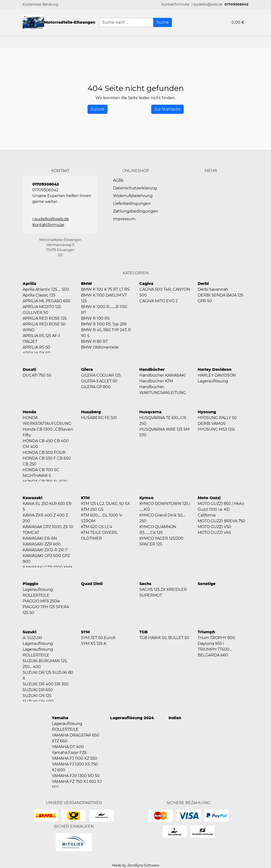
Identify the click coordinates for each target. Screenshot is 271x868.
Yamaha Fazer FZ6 (69, 753)
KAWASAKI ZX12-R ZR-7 (45, 550)
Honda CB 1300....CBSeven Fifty (48, 432)
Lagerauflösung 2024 (132, 718)
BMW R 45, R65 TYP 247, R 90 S (106, 333)
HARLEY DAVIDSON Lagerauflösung (217, 378)
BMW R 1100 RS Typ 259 (104, 324)
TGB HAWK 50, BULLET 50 (164, 638)
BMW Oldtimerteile (100, 347)
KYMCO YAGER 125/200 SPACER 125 (161, 541)
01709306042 (236, 4)
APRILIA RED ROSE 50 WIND (44, 327)
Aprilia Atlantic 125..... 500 (46, 289)
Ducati (29, 369)
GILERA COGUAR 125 (101, 375)
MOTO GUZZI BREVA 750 (221, 521)
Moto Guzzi (209, 498)
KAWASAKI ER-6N (40, 538)
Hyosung (207, 412)
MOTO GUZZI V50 (214, 527)
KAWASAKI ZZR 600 (42, 544)
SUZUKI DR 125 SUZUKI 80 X (48, 675)
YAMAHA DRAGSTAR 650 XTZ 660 (76, 738)
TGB (143, 632)
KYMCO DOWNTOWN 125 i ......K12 (165, 506)
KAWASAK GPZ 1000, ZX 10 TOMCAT (48, 530)
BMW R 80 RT (94, 341)
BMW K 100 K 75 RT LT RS (105, 289)
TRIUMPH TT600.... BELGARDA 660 (215, 652)
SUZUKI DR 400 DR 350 (46, 684)
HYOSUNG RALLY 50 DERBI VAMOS (217, 421)
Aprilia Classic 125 (39, 295)
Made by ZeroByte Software (136, 865)
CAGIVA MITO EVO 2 (159, 301)
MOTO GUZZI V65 (214, 533)
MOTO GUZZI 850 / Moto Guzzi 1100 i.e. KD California (221, 509)
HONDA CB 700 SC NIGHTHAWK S (41, 473)
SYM (85, 632)
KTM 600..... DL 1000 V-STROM (102, 518)
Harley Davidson (215, 369)
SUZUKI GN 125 (37, 696)
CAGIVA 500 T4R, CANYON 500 (165, 292)
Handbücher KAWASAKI (163, 375)
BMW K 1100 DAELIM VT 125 (104, 298)
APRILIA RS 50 (36, 347)
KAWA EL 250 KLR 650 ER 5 (47, 506)
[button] (176, 4)
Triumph (206, 632)
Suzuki (30, 632)
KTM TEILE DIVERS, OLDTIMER (99, 535)
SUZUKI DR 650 (38, 690)
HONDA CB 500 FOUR (44, 452)
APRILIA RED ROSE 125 (45, 318)
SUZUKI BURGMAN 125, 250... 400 (45, 664)
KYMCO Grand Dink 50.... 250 (162, 518)
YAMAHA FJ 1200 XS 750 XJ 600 (75, 767)
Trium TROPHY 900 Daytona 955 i (216, 641)
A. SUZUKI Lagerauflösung (38, 641)
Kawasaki (33, 498)
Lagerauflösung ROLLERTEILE (38, 592)
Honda (29, 412)
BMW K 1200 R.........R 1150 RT (104, 310)
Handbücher (152, 369)
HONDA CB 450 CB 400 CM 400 (46, 444)
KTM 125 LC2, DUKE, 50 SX (105, 504)
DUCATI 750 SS (37, 375)
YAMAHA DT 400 (68, 747)
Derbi (203, 284)
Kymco (146, 498)
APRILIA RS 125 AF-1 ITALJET (41, 339)
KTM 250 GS (92, 509)
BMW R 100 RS (95, 318)
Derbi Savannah (213, 289)
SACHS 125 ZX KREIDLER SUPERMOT (163, 592)
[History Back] (98, 109)
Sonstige (207, 584)
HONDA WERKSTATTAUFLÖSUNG (47, 421)
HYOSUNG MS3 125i (216, 429)
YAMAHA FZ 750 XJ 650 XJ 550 (77, 784)
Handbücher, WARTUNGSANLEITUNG (163, 390)
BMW (87, 284)
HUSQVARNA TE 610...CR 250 (163, 421)
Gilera (87, 369)
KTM (85, 498)
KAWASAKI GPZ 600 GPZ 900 (46, 559)
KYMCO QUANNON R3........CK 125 (158, 530)
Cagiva (146, 284)
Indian (175, 718)
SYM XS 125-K (94, 644)
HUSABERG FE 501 (99, 418)
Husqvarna (150, 412)
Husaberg (91, 412)
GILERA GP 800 (96, 387)
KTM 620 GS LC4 (97, 527)
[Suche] (163, 22)
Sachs (145, 584)
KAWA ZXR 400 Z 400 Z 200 (45, 518)
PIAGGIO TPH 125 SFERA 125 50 (46, 610)
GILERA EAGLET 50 (99, 381)
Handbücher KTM (156, 381)
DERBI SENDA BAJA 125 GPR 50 (220, 298)
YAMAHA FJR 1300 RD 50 (76, 776)
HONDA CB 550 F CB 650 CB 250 (47, 461)
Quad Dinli (92, 584)
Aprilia (29, 284)
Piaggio (30, 584)
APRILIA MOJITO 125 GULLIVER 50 (42, 310)
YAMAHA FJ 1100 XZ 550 (75, 758)
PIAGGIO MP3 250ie (41, 601)
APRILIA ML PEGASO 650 (47, 301)
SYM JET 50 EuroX (98, 638)
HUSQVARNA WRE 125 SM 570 (164, 432)
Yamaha (60, 718)
